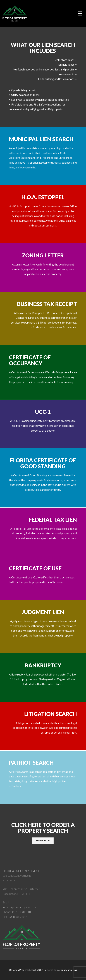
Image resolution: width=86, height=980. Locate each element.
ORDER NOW (43, 841)
